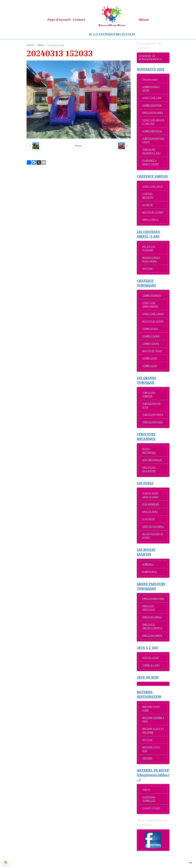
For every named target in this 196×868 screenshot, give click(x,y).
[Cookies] (6, 862)
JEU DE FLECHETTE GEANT (153, 547)
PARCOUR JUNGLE (152, 633)
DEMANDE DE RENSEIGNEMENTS (150, 58)
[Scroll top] (191, 863)
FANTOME (148, 270)
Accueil (30, 45)
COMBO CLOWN (151, 342)
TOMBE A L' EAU (151, 681)
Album (144, 20)
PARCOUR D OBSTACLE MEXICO (153, 642)
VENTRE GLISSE (151, 674)
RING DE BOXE (150, 519)
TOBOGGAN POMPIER (149, 401)
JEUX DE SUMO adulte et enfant (150, 502)
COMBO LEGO (150, 372)
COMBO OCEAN (151, 350)
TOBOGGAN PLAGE (153, 429)
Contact (79, 20)
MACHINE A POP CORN (151, 725)
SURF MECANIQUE (152, 467)
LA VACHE (147, 206)
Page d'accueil (59, 20)
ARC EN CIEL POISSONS (149, 250)
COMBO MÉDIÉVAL (152, 132)
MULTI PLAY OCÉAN (153, 327)
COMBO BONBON (152, 297)
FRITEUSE (148, 757)
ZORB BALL (148, 576)
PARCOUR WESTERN (148, 612)
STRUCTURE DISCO (153, 188)
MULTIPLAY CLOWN (153, 214)
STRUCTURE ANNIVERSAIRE (150, 307)
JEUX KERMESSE (151, 512)
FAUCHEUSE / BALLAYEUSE (149, 476)
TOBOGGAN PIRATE (153, 421)
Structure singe (150, 80)
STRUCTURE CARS (152, 98)
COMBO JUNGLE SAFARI (151, 89)
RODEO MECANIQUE (149, 458)
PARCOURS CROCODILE (149, 623)
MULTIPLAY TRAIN (152, 357)
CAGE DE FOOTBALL (148, 536)
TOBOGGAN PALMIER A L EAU (152, 152)
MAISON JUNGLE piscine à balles (151, 261)
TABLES (146, 807)
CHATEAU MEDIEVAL (148, 197)
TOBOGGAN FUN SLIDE (152, 412)
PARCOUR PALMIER (153, 113)
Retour (79, 146)
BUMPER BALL (150, 583)
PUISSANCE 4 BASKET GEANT (151, 163)
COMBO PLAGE (150, 335)
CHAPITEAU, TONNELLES (149, 816)
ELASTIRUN (149, 527)
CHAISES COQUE (151, 825)
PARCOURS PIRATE (152, 651)
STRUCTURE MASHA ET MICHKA (153, 122)
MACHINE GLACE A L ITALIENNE (152, 747)
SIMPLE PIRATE (150, 221)
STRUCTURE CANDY (149, 318)
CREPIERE (147, 775)
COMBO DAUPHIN (152, 106)
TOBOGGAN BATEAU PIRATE (151, 141)
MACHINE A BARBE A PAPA (152, 736)
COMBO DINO (150, 365)
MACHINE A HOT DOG (151, 766)
